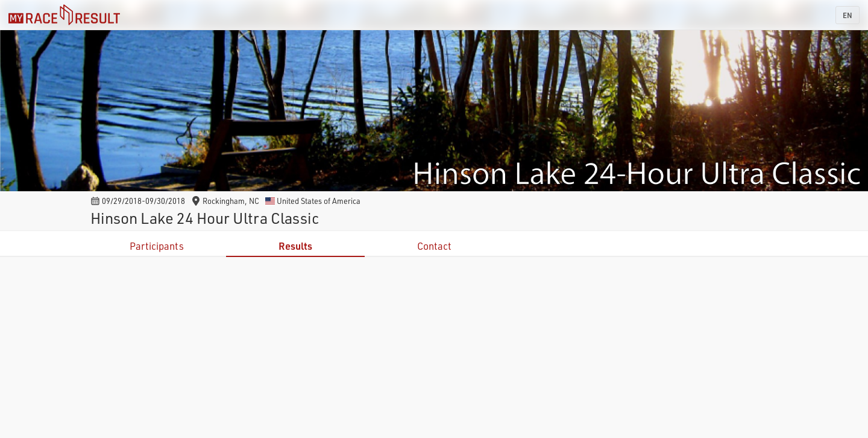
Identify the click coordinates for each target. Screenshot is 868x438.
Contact (434, 246)
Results (295, 246)
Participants (157, 246)
